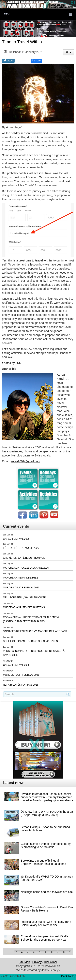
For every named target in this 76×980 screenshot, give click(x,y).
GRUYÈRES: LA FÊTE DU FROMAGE (24, 558)
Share (36, 60)
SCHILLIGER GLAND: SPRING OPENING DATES (30, 641)
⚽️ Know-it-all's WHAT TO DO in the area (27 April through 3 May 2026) (47, 813)
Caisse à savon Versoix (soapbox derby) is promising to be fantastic (46, 845)
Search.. (4, 697)
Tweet (8, 60)
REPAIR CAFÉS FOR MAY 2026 (21, 685)
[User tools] (68, 52)
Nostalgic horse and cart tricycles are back (47, 892)
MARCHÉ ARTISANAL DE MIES (21, 578)
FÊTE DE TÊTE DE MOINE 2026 (21, 548)
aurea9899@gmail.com (25, 461)
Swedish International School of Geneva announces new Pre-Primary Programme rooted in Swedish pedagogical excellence (47, 797)
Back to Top (69, 976)
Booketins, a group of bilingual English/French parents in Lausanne (43, 862)
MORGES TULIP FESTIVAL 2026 (21, 588)
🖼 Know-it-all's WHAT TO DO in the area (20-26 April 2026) (47, 878)
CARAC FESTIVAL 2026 (16, 539)
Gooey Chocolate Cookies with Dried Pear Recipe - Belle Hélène (47, 909)
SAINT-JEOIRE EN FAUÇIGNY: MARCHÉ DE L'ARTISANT (35, 631)
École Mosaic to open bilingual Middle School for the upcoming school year (44, 938)
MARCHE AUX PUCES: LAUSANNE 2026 (26, 568)
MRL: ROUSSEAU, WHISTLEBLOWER (24, 597)
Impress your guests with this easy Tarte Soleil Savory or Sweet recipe (46, 923)
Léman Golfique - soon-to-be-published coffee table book (45, 829)
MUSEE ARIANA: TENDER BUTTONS (24, 607)
